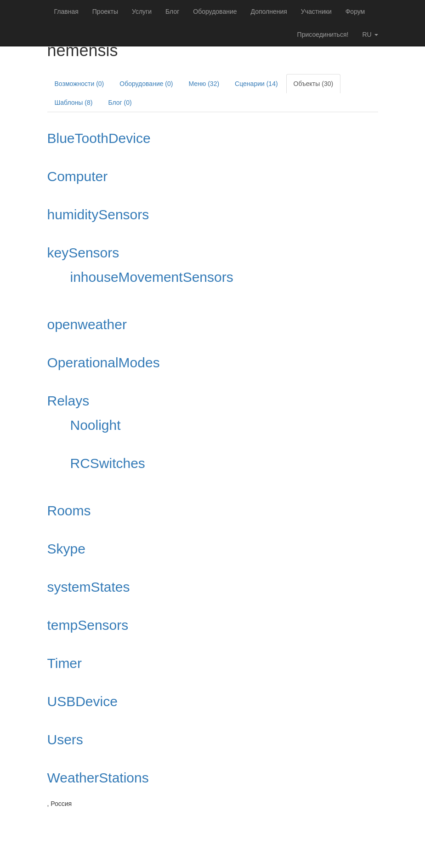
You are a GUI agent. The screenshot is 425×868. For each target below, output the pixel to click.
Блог (172, 11)
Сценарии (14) (256, 84)
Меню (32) (204, 84)
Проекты (105, 11)
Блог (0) (120, 103)
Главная (66, 11)
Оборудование (215, 11)
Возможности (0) (79, 84)
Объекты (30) (314, 84)
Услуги (142, 11)
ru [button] (370, 34)
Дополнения (269, 11)
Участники (316, 11)
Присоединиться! (323, 34)
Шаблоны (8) (74, 103)
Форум (355, 11)
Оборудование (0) (146, 84)
